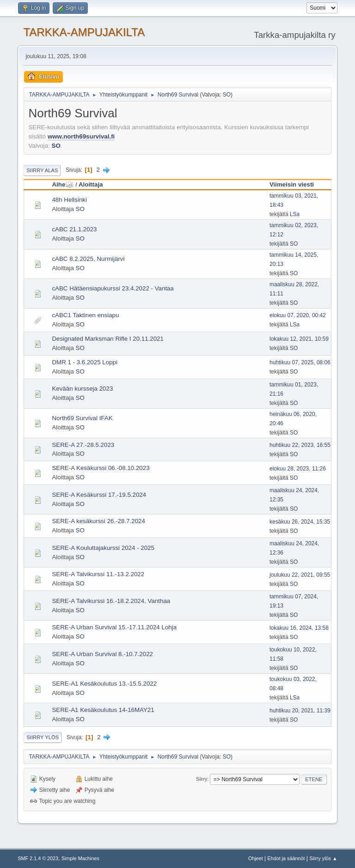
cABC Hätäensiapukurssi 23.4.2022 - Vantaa (113, 288)
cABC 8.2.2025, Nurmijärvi (88, 259)
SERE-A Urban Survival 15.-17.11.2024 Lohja (114, 627)
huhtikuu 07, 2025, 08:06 (300, 362)
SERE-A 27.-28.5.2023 (83, 445)
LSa (295, 214)
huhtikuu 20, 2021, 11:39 (300, 711)
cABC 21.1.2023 (74, 229)
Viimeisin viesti (292, 184)
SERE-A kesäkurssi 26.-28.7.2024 (98, 521)
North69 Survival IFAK (82, 418)
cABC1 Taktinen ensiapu (85, 315)
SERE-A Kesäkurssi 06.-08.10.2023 (101, 468)
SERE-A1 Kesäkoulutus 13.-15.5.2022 (104, 684)
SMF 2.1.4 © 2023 (38, 858)
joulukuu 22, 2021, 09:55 (300, 575)
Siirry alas (42, 170)
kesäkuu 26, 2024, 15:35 (300, 522)
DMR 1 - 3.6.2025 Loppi (85, 362)
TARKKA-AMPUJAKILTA (84, 32)
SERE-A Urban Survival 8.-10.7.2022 (102, 654)
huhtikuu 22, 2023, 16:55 (300, 445)
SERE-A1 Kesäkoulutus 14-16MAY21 (103, 710)
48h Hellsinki (69, 200)
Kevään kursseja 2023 (82, 389)
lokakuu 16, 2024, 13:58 (299, 628)
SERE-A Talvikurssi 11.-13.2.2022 (98, 574)
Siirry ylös (43, 737)
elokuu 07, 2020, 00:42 (298, 315)
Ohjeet (256, 858)
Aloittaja (91, 184)
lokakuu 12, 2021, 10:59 (299, 339)
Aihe (63, 184)
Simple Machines (80, 858)
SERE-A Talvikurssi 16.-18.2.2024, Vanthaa (111, 601)
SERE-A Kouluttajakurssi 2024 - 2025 (103, 548)
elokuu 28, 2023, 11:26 (298, 469)
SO (227, 95)
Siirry (202, 779)
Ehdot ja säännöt (286, 858)
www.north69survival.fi (81, 136)
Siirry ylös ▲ (323, 858)
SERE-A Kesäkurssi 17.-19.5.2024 (99, 495)
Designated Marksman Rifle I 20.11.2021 (108, 339)
